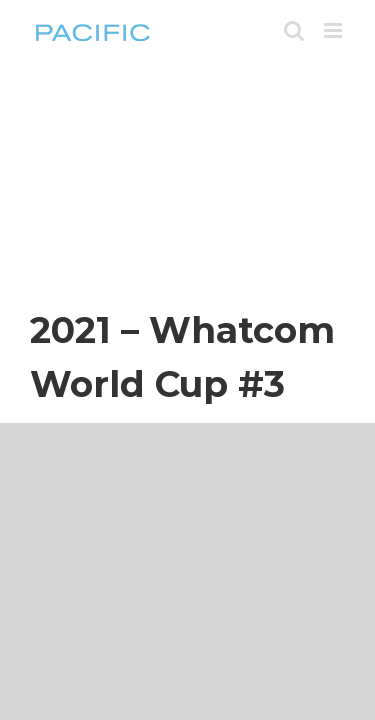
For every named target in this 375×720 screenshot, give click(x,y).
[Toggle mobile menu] (334, 30)
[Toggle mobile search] (294, 30)
